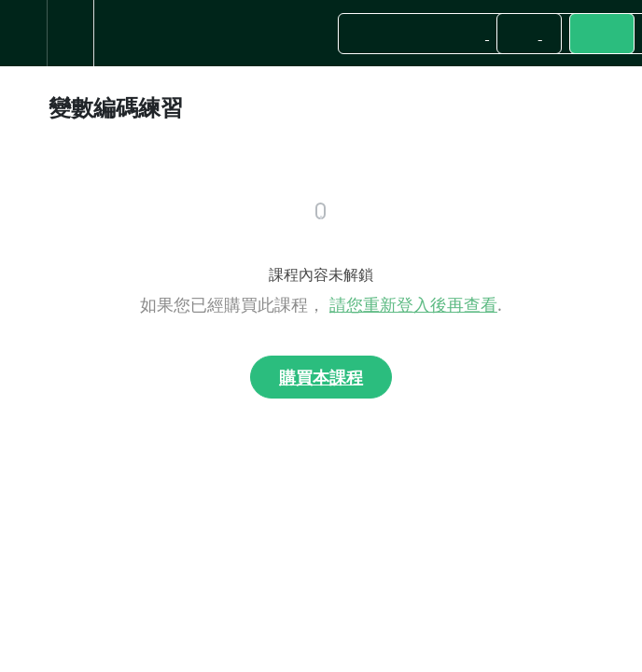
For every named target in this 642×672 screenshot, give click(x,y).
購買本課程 (321, 377)
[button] (23, 33)
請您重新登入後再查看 (413, 304)
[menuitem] (70, 33)
